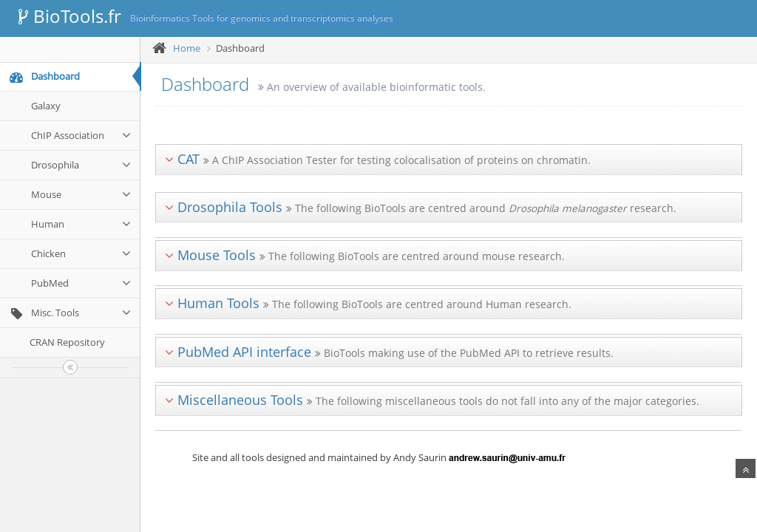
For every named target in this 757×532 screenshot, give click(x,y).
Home (187, 48)
